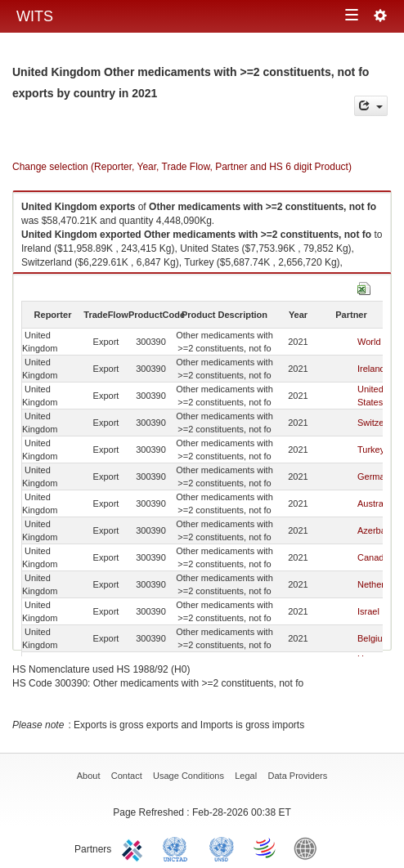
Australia (375, 503)
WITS (35, 16)
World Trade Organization (266, 848)
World (369, 342)
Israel (368, 611)
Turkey (371, 450)
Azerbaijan (379, 530)
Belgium (374, 638)
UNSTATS (222, 848)
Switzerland (381, 423)
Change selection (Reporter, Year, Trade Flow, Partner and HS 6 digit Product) (182, 167)
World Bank (309, 848)
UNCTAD (178, 848)
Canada (373, 557)
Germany (376, 477)
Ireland (371, 369)
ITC (135, 848)
